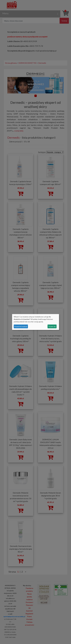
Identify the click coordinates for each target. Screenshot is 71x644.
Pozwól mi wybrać (21, 326)
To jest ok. (52, 326)
